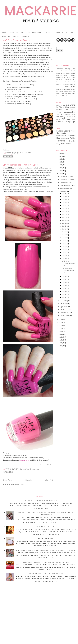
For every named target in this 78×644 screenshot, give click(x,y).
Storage (58, 144)
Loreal (62, 87)
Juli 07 (65, 280)
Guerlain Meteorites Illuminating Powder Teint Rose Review (46, 550)
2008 (61, 346)
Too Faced (67, 96)
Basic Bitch (11, 104)
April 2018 (64, 307)
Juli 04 (65, 288)
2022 (61, 162)
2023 (61, 159)
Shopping (72, 141)
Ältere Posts (49, 480)
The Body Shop (70, 94)
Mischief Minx (12, 99)
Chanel (73, 73)
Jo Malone (72, 84)
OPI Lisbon (27, 470)
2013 (61, 331)
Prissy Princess (12, 92)
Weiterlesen (6, 150)
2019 (61, 171)
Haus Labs (60, 82)
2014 (61, 328)
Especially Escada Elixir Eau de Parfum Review (46, 562)
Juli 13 (65, 247)
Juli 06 (65, 282)
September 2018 (66, 185)
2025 (61, 153)
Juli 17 (65, 235)
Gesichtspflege (70, 131)
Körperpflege (65, 138)
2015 (61, 325)
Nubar (58, 119)
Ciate (67, 107)
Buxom (68, 73)
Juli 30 (65, 197)
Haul (58, 138)
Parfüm (72, 138)
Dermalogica (61, 77)
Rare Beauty (69, 92)
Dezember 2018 (66, 176)
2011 (61, 337)
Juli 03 (65, 291)
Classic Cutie (12, 90)
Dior (68, 77)
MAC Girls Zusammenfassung (16, 40)
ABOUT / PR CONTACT (10, 32)
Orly (69, 119)
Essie (59, 112)
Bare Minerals (66, 71)
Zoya (73, 122)
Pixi (63, 91)
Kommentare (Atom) (17, 484)
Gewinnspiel (61, 133)
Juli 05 (65, 285)
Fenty (63, 80)
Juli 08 (65, 277)
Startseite (29, 480)
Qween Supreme (13, 87)
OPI (22, 470)
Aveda (58, 71)
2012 (61, 334)
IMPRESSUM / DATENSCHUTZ (32, 32)
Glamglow (72, 80)
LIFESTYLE (6, 36)
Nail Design (61, 117)
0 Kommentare (26, 152)
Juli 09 (65, 258)
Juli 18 (65, 232)
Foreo (67, 80)
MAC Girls (16, 154)
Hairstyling (72, 135)
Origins (70, 89)
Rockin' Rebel (12, 101)
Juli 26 (65, 208)
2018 (61, 174)
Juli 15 (65, 241)
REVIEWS (25, 36)
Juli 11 (65, 253)
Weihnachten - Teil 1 (46, 527)
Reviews (61, 141)
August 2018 (65, 188)
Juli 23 (65, 217)
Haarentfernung (61, 135)
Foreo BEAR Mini (46, 538)
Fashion (59, 131)
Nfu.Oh (74, 117)
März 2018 (64, 310)
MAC (10, 154)
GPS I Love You (17, 170)
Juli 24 (65, 214)
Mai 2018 (64, 304)
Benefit (73, 71)
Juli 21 (65, 223)
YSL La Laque (67, 122)
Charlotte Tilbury (62, 75)
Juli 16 (65, 238)
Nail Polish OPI (14, 470)
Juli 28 (65, 202)
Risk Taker (11, 85)
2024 (61, 156)
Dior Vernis (70, 109)
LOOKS (16, 36)
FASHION (69, 32)
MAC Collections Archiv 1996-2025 (41, 501)
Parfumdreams (24, 460)
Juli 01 (65, 297)
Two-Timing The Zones (33, 170)
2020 (61, 168)
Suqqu (58, 94)
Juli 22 (65, 220)
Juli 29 (65, 199)
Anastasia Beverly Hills (66, 69)
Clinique (73, 75)
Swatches (36, 470)
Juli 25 (65, 211)
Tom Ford (59, 96)
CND (67, 105)
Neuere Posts (7, 480)
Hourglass (68, 82)
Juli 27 (65, 205)
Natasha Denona (62, 89)
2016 (61, 322)
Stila (74, 91)
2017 (61, 319)
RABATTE (49, 32)
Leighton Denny (70, 114)
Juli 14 (65, 244)
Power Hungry (12, 94)
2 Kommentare (26, 468)
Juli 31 (65, 194)
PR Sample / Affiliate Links (46, 465)
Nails (69, 117)
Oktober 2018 (65, 182)
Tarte (62, 94)
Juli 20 (65, 226)
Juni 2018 (64, 301)
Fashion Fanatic (12, 97)
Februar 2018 (65, 313)
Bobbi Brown (61, 73)
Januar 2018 (65, 316)
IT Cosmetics (65, 84)
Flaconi (22, 458)
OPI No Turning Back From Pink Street (20, 165)
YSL (72, 96)
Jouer (58, 87)
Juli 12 (65, 250)
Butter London (61, 105)
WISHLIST (59, 32)
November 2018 (66, 179)
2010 (61, 340)
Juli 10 (65, 256)
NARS (73, 87)
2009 (61, 343)
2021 (61, 165)
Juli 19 (65, 229)
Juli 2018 (64, 191)
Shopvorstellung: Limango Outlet (46, 574)
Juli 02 (65, 294)
